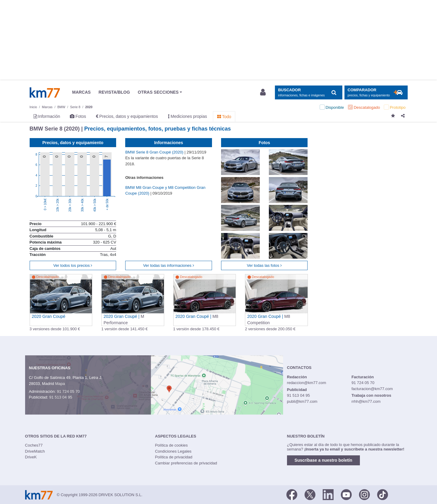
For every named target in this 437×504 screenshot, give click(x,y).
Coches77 (34, 445)
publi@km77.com (302, 401)
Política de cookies (171, 445)
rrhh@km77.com (366, 401)
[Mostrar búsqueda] (309, 93)
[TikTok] (383, 494)
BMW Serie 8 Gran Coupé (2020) (155, 152)
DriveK (31, 457)
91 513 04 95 (61, 397)
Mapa (60, 384)
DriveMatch (35, 451)
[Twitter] (310, 494)
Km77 (45, 92)
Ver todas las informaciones (168, 265)
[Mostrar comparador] (376, 93)
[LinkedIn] (328, 494)
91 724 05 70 (68, 391)
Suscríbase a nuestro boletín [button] (323, 460)
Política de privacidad (174, 457)
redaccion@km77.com (307, 383)
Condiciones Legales (173, 451)
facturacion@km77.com (372, 389)
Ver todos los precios (73, 265)
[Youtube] (346, 494)
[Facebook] (292, 494)
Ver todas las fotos (264, 265)
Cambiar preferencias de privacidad (186, 463)
